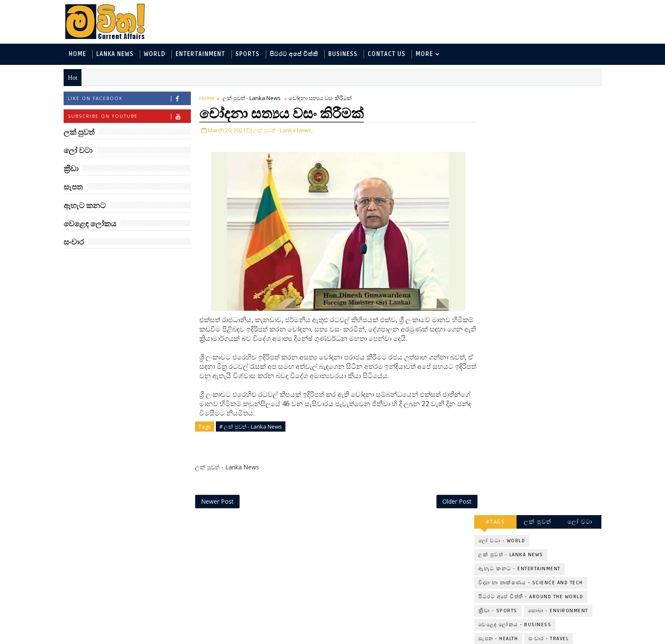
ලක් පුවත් (534, 96)
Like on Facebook (133, 99)
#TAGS (492, 96)
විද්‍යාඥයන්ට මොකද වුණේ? (543, 488)
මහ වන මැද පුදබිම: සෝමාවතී (543, 385)
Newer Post (221, 502)
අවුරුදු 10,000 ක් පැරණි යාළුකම (550, 557)
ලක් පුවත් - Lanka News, (287, 131)
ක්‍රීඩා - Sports (494, 185)
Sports (251, 54)
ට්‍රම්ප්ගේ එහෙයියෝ (543, 415)
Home (81, 54)
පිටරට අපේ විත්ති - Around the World (527, 171)
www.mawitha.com (164, 638)
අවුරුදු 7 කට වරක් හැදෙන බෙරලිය (542, 316)
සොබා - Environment (554, 185)
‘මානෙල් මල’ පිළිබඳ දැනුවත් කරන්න (544, 248)
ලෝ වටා (576, 96)
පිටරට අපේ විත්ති (298, 54)
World (158, 54)
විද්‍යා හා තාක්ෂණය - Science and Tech (527, 158)
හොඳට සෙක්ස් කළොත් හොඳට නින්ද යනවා (548, 351)
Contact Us (390, 54)
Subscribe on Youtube (133, 117)
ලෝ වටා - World (498, 116)
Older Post (442, 502)
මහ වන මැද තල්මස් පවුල (553, 450)
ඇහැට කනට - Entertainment (516, 144)
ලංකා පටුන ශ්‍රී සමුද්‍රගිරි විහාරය (546, 523)
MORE (428, 54)
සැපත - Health (494, 213)
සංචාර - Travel (545, 213)
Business (347, 54)
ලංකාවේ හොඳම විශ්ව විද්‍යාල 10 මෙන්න (546, 282)
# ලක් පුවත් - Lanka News (254, 427)
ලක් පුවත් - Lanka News (256, 98)
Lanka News (119, 54)
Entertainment (204, 54)
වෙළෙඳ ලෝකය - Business (511, 199)
